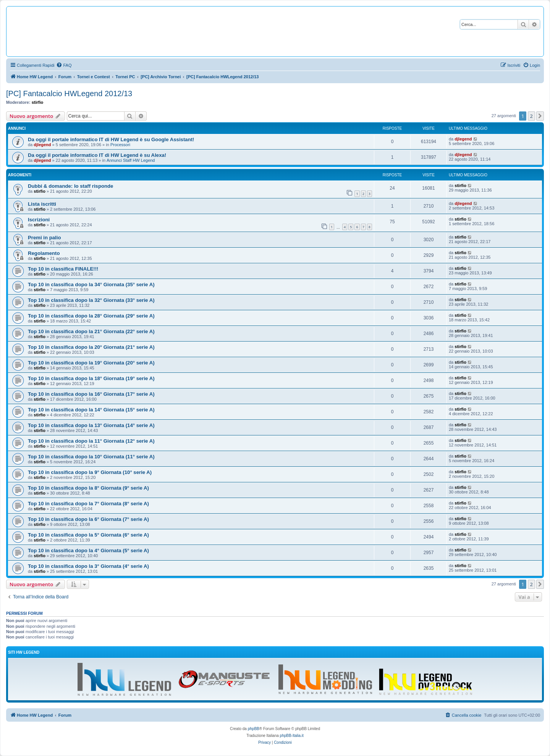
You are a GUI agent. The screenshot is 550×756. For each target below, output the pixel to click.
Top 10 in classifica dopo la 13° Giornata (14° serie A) (91, 425)
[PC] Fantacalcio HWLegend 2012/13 (69, 93)
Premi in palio (44, 238)
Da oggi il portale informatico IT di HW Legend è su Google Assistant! (111, 139)
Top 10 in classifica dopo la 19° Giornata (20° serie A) (91, 363)
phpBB (254, 729)
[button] (540, 116)
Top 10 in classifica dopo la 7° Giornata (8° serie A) (88, 504)
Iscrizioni (39, 220)
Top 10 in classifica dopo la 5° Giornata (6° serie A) (88, 535)
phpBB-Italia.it (292, 736)
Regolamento (44, 253)
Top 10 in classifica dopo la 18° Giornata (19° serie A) (91, 378)
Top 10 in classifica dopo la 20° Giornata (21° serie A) (91, 347)
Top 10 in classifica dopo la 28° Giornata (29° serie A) (91, 316)
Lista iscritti (42, 204)
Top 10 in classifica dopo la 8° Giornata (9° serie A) (88, 488)
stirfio (38, 102)
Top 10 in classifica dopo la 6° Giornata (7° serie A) (88, 519)
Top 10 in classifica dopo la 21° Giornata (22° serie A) (91, 331)
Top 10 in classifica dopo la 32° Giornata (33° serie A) (91, 300)
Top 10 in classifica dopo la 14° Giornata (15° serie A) (91, 410)
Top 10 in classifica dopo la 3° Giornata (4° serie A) (88, 566)
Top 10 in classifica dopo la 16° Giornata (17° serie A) (91, 394)
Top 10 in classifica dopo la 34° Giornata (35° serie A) (91, 285)
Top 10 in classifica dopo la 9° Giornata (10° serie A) (90, 472)
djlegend (42, 145)
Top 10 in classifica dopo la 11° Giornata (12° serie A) (91, 441)
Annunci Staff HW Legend (131, 160)
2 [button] (531, 116)
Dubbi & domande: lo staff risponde (70, 186)
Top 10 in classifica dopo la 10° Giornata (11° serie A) (91, 457)
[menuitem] (64, 65)
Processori (120, 145)
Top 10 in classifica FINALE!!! (63, 269)
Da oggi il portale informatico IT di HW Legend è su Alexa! (97, 155)
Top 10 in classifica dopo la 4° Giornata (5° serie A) (88, 550)
